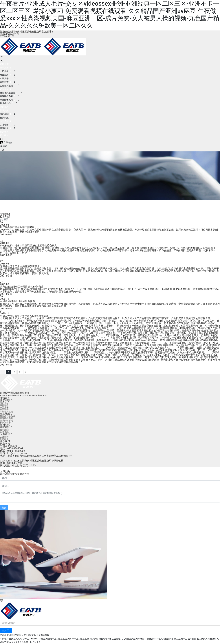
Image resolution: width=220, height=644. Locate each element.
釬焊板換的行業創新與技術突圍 (17, 227)
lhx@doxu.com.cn (10, 34)
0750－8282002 (16, 451)
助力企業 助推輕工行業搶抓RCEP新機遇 (22, 287)
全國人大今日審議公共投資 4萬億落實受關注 (24, 316)
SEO (33, 466)
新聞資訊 (12, 208)
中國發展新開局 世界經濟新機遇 (17, 301)
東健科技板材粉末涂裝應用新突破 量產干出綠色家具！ (30, 246)
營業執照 (58, 461)
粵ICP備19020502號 (11, 463)
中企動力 (17, 466)
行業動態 (5, 216)
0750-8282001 (8, 36)
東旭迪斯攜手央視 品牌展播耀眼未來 (20, 266)
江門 (26, 466)
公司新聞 (5, 214)
